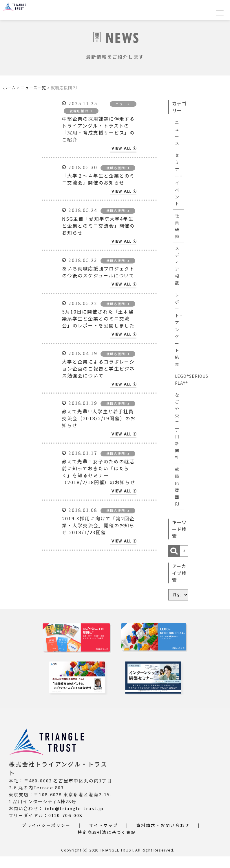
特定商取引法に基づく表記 (107, 844)
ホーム (9, 88)
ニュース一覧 (33, 88)
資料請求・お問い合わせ (163, 837)
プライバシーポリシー (46, 837)
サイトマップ (104, 837)
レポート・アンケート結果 (179, 329)
